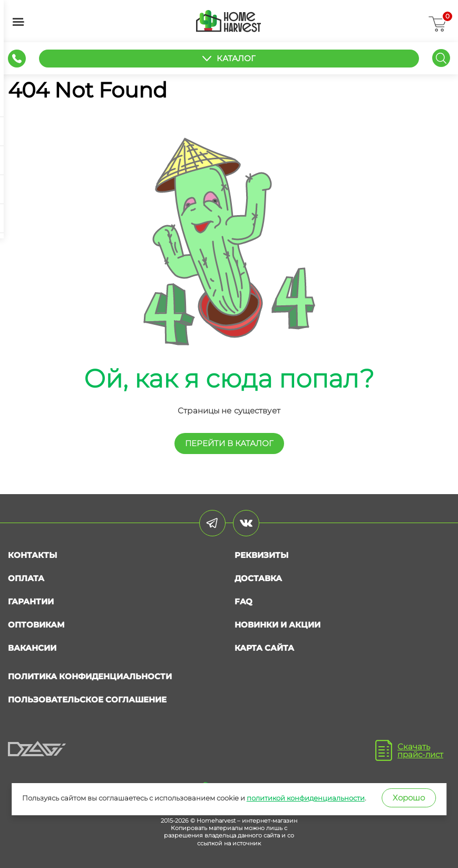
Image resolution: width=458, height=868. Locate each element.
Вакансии (32, 648)
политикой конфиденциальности (306, 798)
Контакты (32, 555)
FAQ (243, 601)
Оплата (26, 578)
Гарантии (31, 601)
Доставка (258, 578)
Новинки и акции (277, 625)
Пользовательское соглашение (87, 700)
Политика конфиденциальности (90, 676)
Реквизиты (261, 555)
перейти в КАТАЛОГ (229, 443)
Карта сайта (264, 648)
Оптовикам (36, 625)
